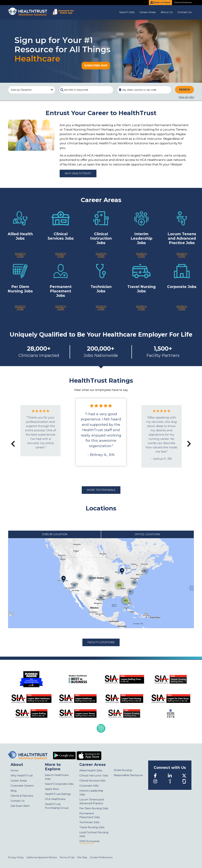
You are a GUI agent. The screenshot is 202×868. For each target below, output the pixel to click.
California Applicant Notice (42, 857)
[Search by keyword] (86, 90)
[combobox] (86, 90)
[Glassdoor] (184, 781)
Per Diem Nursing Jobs (94, 808)
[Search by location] (144, 90)
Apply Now (52, 789)
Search (184, 90)
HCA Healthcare (55, 799)
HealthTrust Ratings (58, 794)
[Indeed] (170, 781)
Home (14, 771)
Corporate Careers (22, 786)
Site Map (82, 857)
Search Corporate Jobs (59, 784)
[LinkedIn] (170, 775)
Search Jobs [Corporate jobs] (182, 308)
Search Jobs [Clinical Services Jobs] (61, 255)
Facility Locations (101, 642)
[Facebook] (155, 775)
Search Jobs (127, 12)
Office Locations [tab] (147, 534)
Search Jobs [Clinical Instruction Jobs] (101, 255)
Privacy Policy (16, 857)
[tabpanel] (101, 583)
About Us (167, 12)
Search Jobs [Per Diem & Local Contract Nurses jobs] (20, 308)
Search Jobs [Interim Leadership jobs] (141, 255)
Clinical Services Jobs (92, 781)
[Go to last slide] (13, 444)
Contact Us (184, 12)
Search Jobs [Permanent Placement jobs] (61, 308)
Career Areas (148, 12)
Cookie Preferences (101, 857)
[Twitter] (184, 775)
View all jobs (186, 97)
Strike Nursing (123, 770)
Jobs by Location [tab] (55, 534)
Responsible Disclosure (128, 775)
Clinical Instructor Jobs (94, 776)
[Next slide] (189, 444)
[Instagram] (155, 781)
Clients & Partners (183, 2)
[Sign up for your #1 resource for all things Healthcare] (101, 51)
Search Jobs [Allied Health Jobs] (20, 255)
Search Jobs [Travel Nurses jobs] (141, 308)
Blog (14, 791)
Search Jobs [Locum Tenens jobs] (182, 255)
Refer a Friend (160, 2)
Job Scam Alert (20, 806)
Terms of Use (67, 857)
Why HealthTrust (78, 173)
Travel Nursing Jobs (92, 827)
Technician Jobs (89, 822)
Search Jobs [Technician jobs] (101, 308)
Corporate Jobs (89, 786)
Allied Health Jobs (91, 771)
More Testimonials (101, 490)
